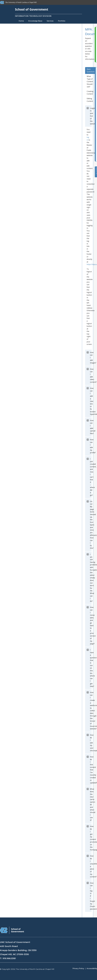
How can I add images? (91, 358)
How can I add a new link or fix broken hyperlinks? (91, 401)
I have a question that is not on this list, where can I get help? (91, 668)
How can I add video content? (91, 376)
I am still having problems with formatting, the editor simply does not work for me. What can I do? (91, 578)
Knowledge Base (35, 21)
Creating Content (90, 93)
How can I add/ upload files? (91, 427)
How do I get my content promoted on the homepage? (91, 838)
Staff (34, 25)
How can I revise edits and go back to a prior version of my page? (91, 625)
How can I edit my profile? (91, 446)
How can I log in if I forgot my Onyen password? (91, 896)
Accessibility (92, 968)
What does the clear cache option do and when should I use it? (91, 805)
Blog (43, 25)
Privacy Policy (78, 968)
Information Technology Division (33, 16)
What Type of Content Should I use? (90, 81)
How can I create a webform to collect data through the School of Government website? (91, 711)
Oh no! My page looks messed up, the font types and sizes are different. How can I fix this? (91, 525)
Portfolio (62, 21)
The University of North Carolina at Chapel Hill (35, 969)
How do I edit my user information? (91, 743)
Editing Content (90, 100)
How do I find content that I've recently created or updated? (91, 770)
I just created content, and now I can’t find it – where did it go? (91, 477)
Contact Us (23, 25)
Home (21, 21)
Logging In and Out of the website (91, 116)
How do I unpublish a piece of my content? (91, 866)
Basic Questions (91, 70)
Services (50, 21)
